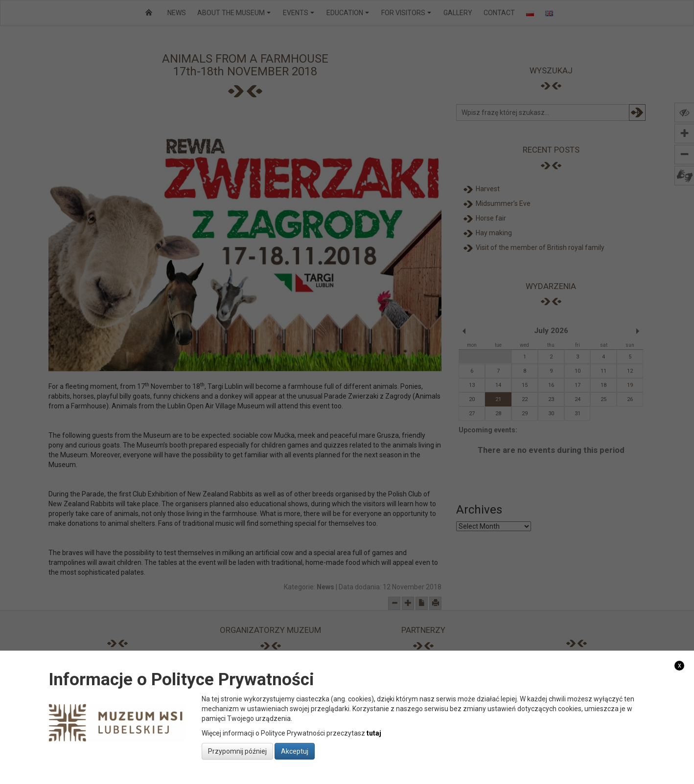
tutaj (374, 733)
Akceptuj (295, 751)
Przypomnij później (237, 751)
